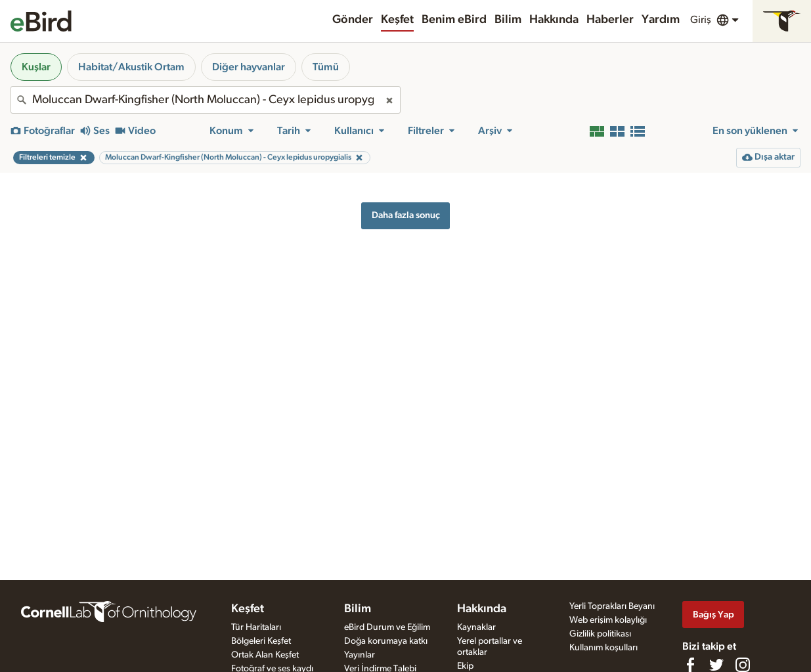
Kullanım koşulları (603, 648)
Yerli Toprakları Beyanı (612, 606)
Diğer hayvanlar (249, 67)
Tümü (326, 67)
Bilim (508, 20)
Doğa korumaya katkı (386, 641)
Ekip (465, 666)
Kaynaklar (476, 627)
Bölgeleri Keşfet (261, 641)
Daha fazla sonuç (406, 215)
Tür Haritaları (256, 627)
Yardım (661, 20)
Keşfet (397, 20)
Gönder (353, 20)
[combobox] (206, 100)
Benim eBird (454, 20)
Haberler (610, 20)
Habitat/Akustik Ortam (131, 67)
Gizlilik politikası (600, 634)
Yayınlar (360, 655)
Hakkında (554, 20)
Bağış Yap (713, 615)
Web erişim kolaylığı (608, 620)
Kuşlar (36, 67)
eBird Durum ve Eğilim (387, 627)
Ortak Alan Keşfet (265, 655)
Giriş (701, 20)
